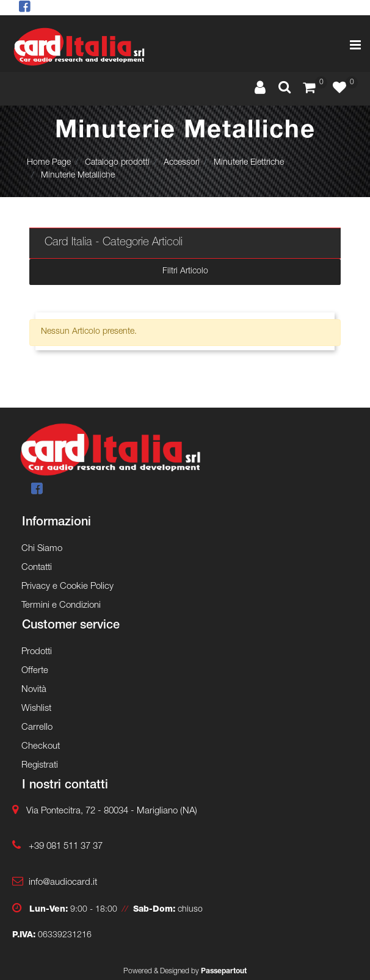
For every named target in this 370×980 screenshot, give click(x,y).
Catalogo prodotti (117, 163)
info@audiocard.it (63, 883)
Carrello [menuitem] (37, 728)
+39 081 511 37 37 (66, 847)
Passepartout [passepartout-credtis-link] (224, 971)
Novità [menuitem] (34, 690)
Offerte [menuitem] (35, 671)
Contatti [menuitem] (37, 568)
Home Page (49, 163)
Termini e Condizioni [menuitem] (61, 606)
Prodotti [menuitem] (37, 652)
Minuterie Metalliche (78, 176)
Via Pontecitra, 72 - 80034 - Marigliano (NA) (112, 811)
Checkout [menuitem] (41, 747)
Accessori (182, 163)
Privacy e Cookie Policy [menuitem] (67, 587)
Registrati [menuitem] (40, 766)
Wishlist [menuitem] (36, 709)
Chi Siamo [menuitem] (42, 549)
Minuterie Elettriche (249, 163)
